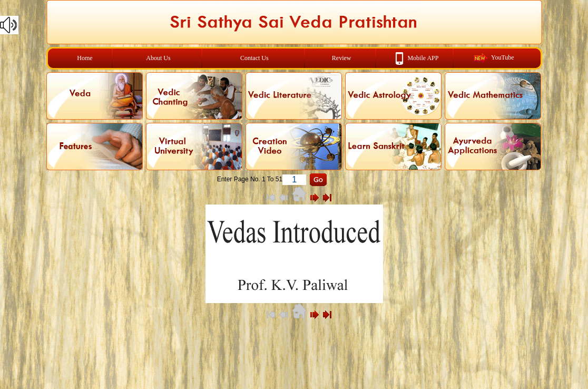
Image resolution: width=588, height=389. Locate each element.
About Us (158, 58)
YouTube (503, 57)
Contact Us (254, 58)
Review (342, 58)
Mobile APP (423, 57)
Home (85, 58)
